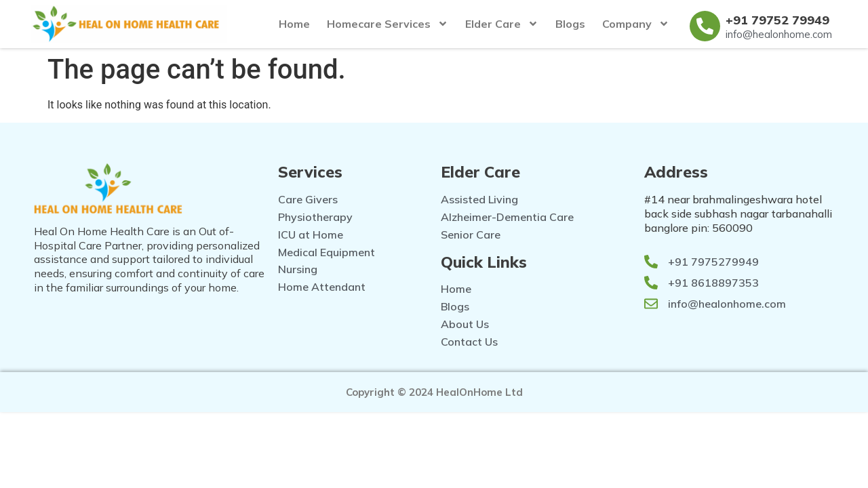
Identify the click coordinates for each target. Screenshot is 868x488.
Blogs (570, 24)
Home (294, 24)
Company (636, 24)
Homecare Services (388, 24)
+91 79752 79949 (777, 20)
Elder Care (502, 24)
